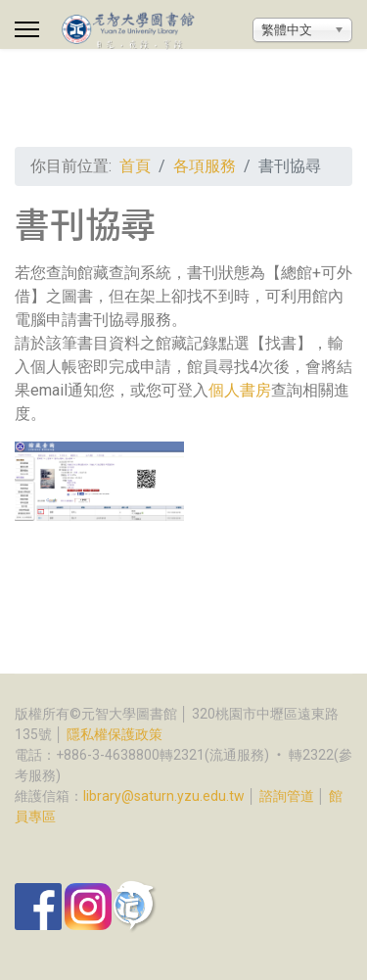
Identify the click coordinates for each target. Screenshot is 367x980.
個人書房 (240, 390)
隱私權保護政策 (115, 734)
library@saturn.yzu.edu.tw (164, 796)
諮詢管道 (287, 796)
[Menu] (27, 29)
